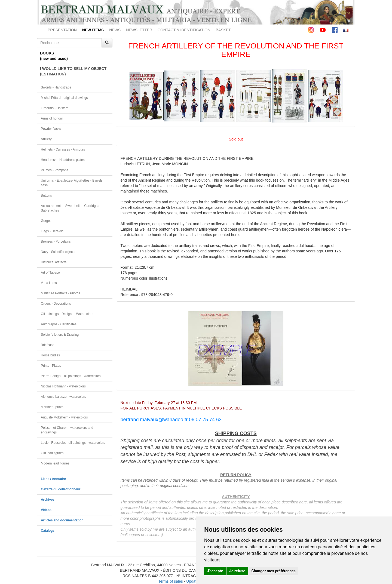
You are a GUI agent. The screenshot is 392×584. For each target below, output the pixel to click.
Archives (48, 500)
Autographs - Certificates (59, 324)
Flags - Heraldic (52, 231)
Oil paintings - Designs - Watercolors (67, 314)
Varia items (49, 283)
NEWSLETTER (139, 30)
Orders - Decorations (56, 304)
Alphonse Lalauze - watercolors (63, 397)
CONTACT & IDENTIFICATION (184, 30)
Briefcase (48, 345)
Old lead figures (52, 453)
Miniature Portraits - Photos (60, 293)
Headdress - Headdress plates (63, 160)
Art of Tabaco (50, 273)
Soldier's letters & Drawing (60, 335)
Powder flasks (51, 129)
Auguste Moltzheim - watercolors (64, 417)
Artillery (46, 139)
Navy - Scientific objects (58, 252)
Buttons (46, 195)
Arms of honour (52, 118)
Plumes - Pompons (54, 170)
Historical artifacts (54, 262)
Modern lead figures (55, 463)
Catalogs (48, 531)
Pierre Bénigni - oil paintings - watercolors (71, 376)
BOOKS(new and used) (54, 56)
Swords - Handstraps (56, 87)
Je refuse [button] (237, 571)
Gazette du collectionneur (61, 489)
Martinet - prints (52, 407)
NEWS (115, 30)
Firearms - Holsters (55, 108)
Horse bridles (50, 355)
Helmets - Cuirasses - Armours (63, 149)
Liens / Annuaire (53, 479)
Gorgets (47, 221)
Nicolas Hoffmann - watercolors (63, 386)
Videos (46, 510)
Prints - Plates (51, 366)
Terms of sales (170, 581)
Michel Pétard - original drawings (64, 98)
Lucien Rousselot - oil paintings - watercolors (73, 443)
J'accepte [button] (215, 571)
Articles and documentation (62, 520)
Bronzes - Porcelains (56, 241)
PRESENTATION (62, 30)
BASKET (223, 30)
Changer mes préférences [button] (274, 571)
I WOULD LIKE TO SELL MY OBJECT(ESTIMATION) (73, 71)
